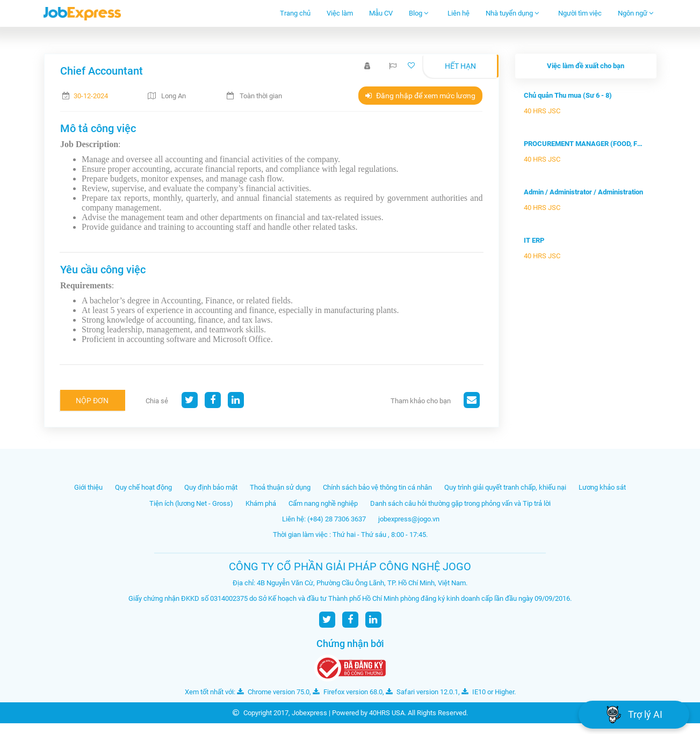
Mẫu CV (381, 13)
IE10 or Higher (488, 692)
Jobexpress (309, 713)
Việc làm (340, 13)
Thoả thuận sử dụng (280, 487)
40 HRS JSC (542, 111)
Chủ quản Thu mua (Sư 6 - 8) (568, 95)
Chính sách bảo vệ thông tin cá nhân (377, 487)
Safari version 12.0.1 (422, 692)
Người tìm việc (580, 13)
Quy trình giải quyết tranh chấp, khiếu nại (505, 487)
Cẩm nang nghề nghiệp (323, 503)
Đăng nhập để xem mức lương (420, 96)
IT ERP (534, 240)
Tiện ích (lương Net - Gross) (191, 503)
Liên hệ (459, 13)
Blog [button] (419, 13)
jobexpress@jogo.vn (409, 519)
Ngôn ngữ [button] (636, 13)
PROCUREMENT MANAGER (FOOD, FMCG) (586, 144)
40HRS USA (387, 713)
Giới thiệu (88, 487)
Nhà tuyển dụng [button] (513, 13)
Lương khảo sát (602, 487)
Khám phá (261, 503)
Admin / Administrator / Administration (583, 192)
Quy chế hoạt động (143, 487)
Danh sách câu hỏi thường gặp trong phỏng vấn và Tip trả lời (460, 503)
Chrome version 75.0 (273, 692)
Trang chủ (295, 13)
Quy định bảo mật (211, 487)
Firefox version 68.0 (348, 692)
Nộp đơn (92, 401)
